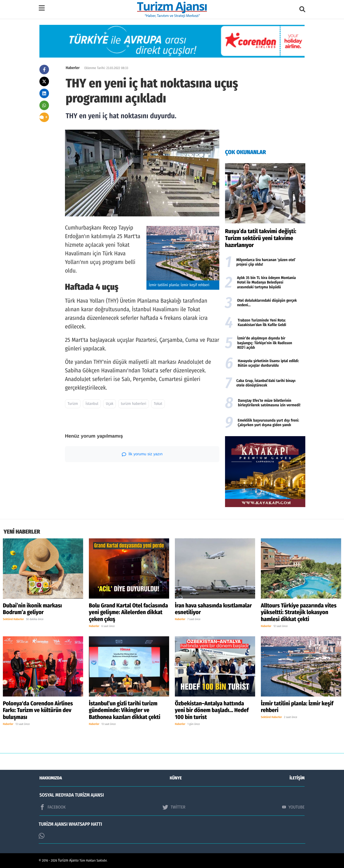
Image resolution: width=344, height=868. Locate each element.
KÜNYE (176, 778)
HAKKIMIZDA (51, 778)
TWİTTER (174, 807)
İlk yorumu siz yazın (142, 454)
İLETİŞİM (297, 778)
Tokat (158, 404)
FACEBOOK (53, 807)
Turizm (73, 404)
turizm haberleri (134, 404)
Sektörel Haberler (13, 619)
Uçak (110, 404)
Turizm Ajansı (68, 860)
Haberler (73, 68)
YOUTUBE (293, 807)
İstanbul (92, 404)
